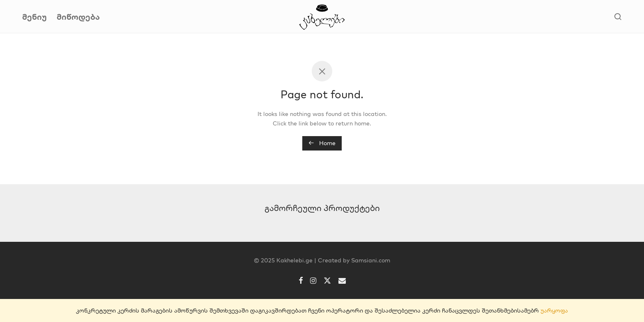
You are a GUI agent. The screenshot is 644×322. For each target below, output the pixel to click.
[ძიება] (618, 17)
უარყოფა (554, 310)
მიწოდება (78, 17)
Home (322, 143)
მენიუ (34, 17)
